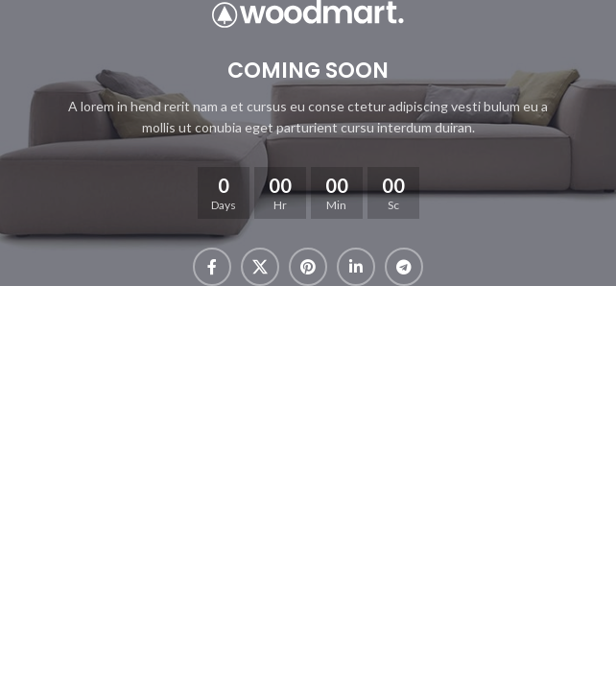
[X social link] (260, 267)
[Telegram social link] (404, 267)
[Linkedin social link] (356, 267)
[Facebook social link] (212, 267)
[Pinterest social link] (308, 267)
